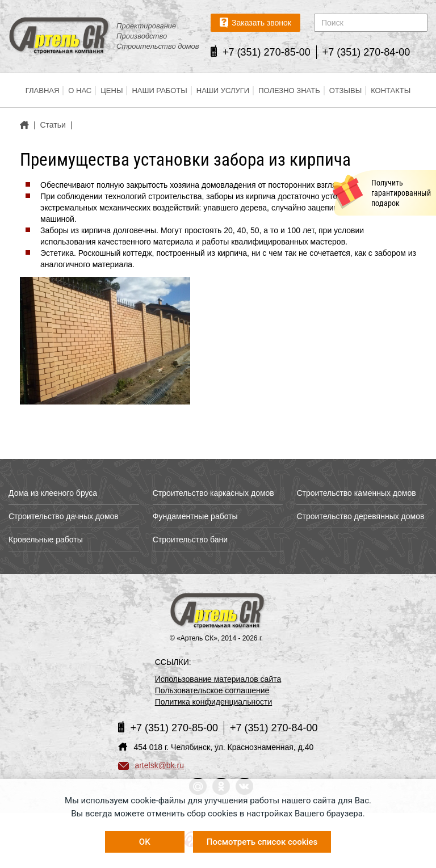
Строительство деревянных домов (360, 516)
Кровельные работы (46, 540)
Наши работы (159, 90)
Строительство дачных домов (64, 516)
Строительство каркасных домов (213, 493)
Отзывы (345, 90)
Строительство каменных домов (356, 493)
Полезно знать (289, 90)
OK (145, 842)
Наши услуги (223, 90)
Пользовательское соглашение (212, 690)
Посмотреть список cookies (262, 842)
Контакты (391, 90)
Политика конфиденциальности (214, 702)
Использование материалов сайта (218, 679)
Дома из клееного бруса (53, 493)
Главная (43, 90)
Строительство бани (190, 540)
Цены (112, 90)
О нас (80, 90)
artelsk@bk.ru (151, 765)
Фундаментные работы (195, 516)
